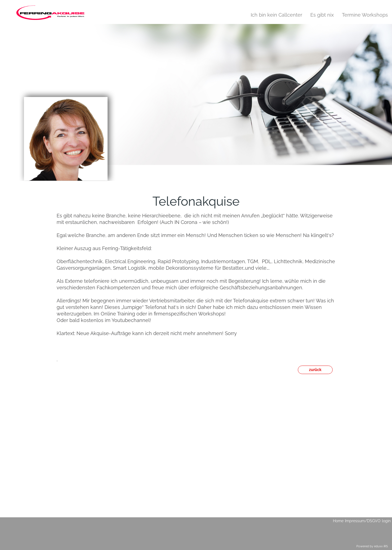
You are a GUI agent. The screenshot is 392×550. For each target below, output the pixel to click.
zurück (315, 370)
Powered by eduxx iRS (372, 546)
